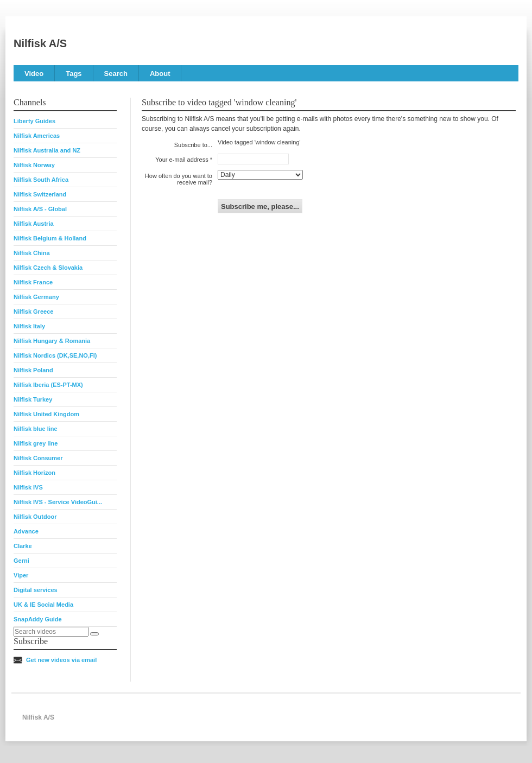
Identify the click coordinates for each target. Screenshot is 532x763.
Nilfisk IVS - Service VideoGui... (58, 502)
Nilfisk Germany (36, 297)
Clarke (23, 546)
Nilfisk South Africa (41, 180)
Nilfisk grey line (36, 443)
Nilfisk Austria (34, 224)
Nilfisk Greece (33, 311)
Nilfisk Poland (33, 370)
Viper (21, 575)
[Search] (94, 634)
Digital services (36, 590)
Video (34, 74)
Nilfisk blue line (36, 429)
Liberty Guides (34, 121)
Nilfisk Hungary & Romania (52, 341)
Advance (26, 531)
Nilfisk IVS (28, 487)
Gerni (21, 561)
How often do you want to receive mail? (179, 179)
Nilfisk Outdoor (35, 517)
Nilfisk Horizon (34, 473)
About (160, 74)
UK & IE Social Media (43, 605)
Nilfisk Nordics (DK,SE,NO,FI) (55, 355)
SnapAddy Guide (38, 619)
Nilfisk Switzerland (40, 194)
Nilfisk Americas (37, 136)
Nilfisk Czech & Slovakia (48, 268)
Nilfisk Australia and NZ (47, 150)
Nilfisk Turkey (33, 399)
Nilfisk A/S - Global (40, 209)
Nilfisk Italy (29, 326)
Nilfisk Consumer (38, 458)
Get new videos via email (61, 660)
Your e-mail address (182, 160)
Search (116, 74)
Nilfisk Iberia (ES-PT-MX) (48, 385)
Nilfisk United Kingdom (46, 414)
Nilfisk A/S (40, 43)
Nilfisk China (32, 253)
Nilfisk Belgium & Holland (50, 238)
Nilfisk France (33, 282)
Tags (74, 74)
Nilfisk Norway (34, 165)
